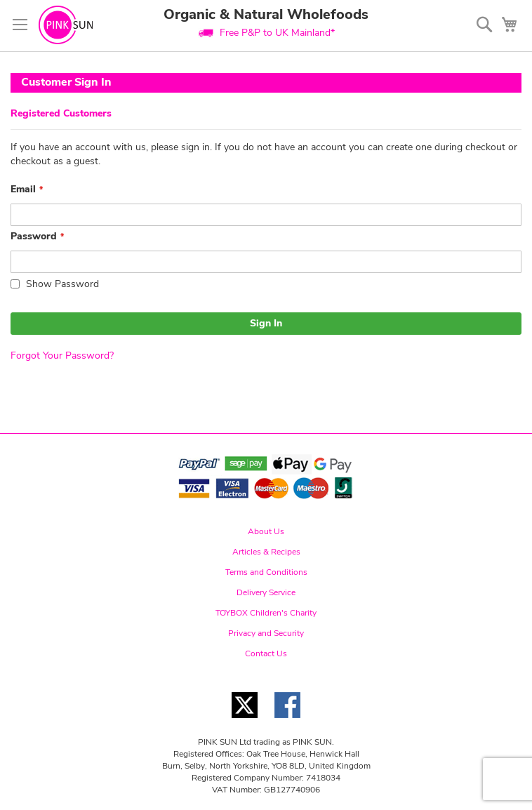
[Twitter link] (245, 722)
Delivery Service (266, 592)
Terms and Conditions (266, 572)
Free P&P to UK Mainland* (277, 33)
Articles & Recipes (266, 552)
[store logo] (66, 25)
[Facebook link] (287, 722)
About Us (266, 531)
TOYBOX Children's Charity (266, 613)
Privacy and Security (266, 633)
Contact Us (266, 653)
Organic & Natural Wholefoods (266, 14)
